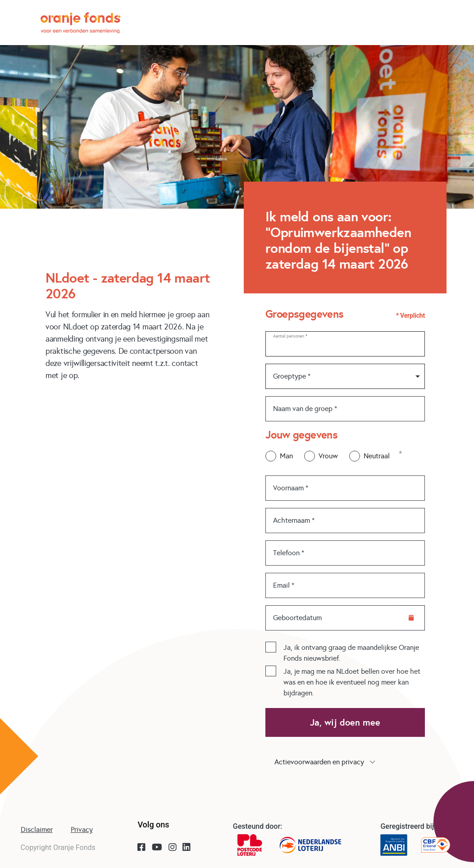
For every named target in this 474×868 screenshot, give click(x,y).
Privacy (82, 829)
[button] (345, 762)
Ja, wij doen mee (345, 722)
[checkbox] (271, 647)
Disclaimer (37, 829)
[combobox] (345, 376)
